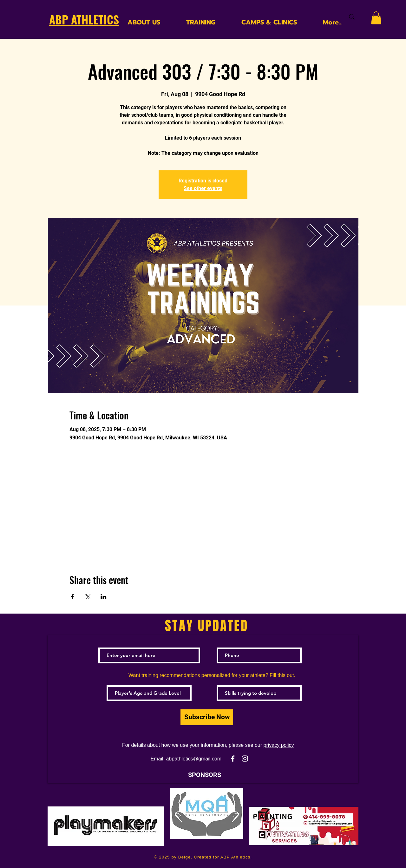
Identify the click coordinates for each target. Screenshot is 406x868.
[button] (376, 18)
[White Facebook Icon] (233, 759)
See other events (203, 188)
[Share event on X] (88, 597)
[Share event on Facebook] (72, 597)
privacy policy (279, 745)
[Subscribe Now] (207, 717)
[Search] (352, 17)
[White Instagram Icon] (245, 759)
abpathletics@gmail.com (194, 759)
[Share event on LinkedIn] (104, 597)
